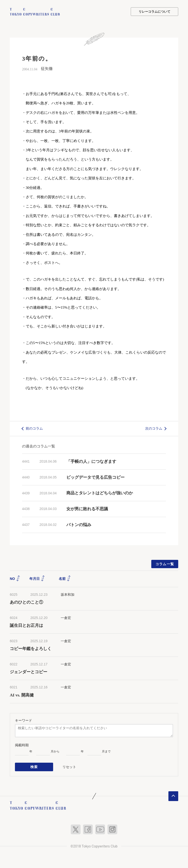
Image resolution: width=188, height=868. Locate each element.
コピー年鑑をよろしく (31, 649)
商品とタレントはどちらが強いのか (100, 493)
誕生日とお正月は (26, 625)
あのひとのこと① (26, 602)
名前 (65, 578)
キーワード (23, 720)
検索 (34, 767)
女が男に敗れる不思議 (87, 509)
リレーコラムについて (154, 12)
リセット (69, 766)
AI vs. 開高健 (22, 695)
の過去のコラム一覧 (39, 446)
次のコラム (154, 428)
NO (15, 578)
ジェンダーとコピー (29, 672)
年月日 (37, 578)
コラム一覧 (165, 564)
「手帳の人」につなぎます (91, 461)
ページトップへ (173, 796)
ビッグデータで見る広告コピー (95, 477)
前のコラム (34, 428)
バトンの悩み (79, 525)
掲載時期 (22, 745)
